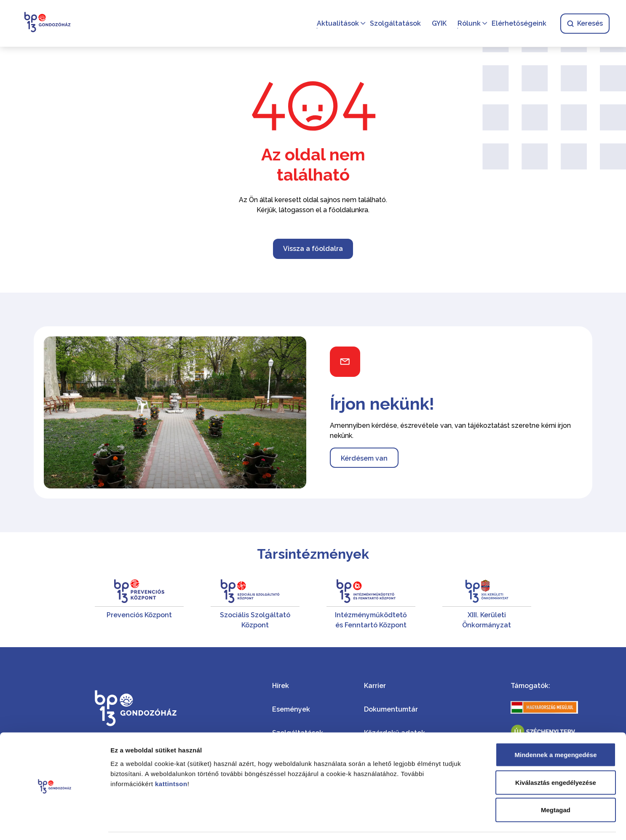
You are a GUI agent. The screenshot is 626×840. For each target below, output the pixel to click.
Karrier (375, 686)
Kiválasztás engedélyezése (556, 757)
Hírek (281, 686)
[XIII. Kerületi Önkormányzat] (487, 605)
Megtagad (556, 785)
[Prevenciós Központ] (139, 605)
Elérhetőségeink (519, 23)
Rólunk (469, 23)
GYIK (439, 23)
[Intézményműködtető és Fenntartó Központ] (371, 605)
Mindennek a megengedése (555, 729)
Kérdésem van (364, 458)
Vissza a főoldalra (313, 249)
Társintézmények (313, 554)
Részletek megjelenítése (479, 823)
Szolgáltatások (395, 23)
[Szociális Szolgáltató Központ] (255, 605)
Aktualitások (337, 23)
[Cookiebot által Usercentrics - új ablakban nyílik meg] (55, 824)
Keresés (585, 23)
